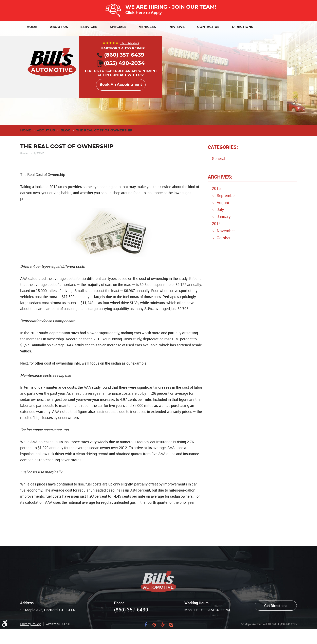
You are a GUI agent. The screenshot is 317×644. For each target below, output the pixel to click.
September (226, 196)
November (226, 231)
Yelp (163, 625)
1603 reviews (129, 43)
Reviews (176, 27)
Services (89, 27)
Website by (58, 624)
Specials (118, 27)
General (219, 159)
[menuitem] (32, 27)
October (224, 238)
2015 (216, 188)
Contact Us (208, 27)
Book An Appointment (121, 85)
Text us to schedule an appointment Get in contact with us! (121, 69)
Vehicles (147, 27)
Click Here (135, 13)
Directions (243, 27)
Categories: (223, 147)
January (224, 217)
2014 (216, 224)
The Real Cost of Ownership (104, 130)
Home (32, 27)
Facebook (146, 625)
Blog (66, 130)
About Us (59, 27)
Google (154, 625)
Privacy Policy (30, 624)
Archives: (220, 177)
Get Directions (276, 606)
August (223, 203)
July (220, 209)
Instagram (171, 625)
